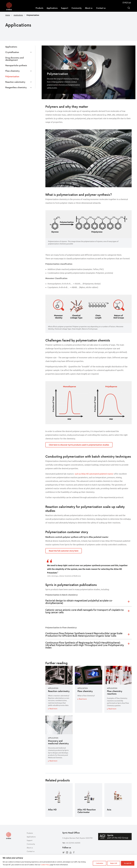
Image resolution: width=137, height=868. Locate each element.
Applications (52, 8)
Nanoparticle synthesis (16, 65)
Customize (100, 863)
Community (77, 8)
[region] (68, 861)
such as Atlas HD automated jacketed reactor (94, 474)
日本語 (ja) (127, 3)
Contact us (101, 8)
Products (39, 8)
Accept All (128, 863)
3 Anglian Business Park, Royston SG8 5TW (77, 838)
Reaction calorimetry (15, 82)
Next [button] (129, 158)
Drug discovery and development (15, 59)
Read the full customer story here (64, 551)
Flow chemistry (12, 71)
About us (89, 8)
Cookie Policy (45, 865)
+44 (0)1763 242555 (73, 843)
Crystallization (12, 52)
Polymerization (12, 76)
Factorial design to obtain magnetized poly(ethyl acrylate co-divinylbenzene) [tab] (79, 602)
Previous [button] (48, 158)
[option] (89, 158)
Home (8, 15)
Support (65, 8)
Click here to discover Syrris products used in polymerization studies (79, 445)
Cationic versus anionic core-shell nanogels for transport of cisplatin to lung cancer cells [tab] (85, 611)
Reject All (114, 863)
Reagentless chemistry (16, 87)
